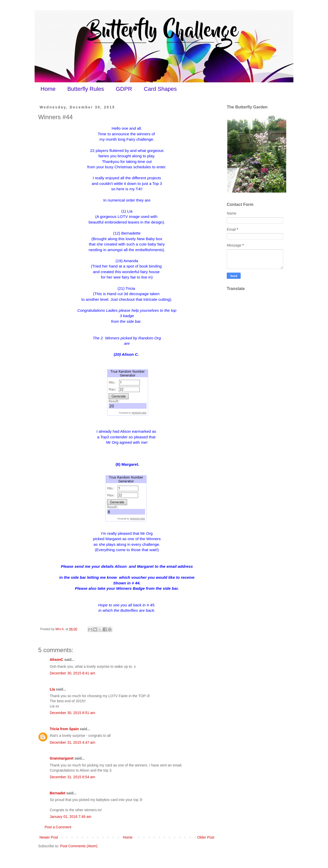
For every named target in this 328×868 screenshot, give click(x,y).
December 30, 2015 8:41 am (72, 673)
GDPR (124, 89)
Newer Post (49, 837)
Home (48, 89)
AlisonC (57, 660)
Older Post (206, 837)
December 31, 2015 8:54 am (72, 777)
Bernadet (58, 793)
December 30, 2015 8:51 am (72, 713)
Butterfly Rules (86, 89)
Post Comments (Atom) (79, 846)
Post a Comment (58, 827)
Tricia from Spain (64, 729)
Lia (52, 689)
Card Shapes (160, 89)
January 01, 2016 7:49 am (71, 817)
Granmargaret (62, 758)
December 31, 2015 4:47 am (72, 742)
